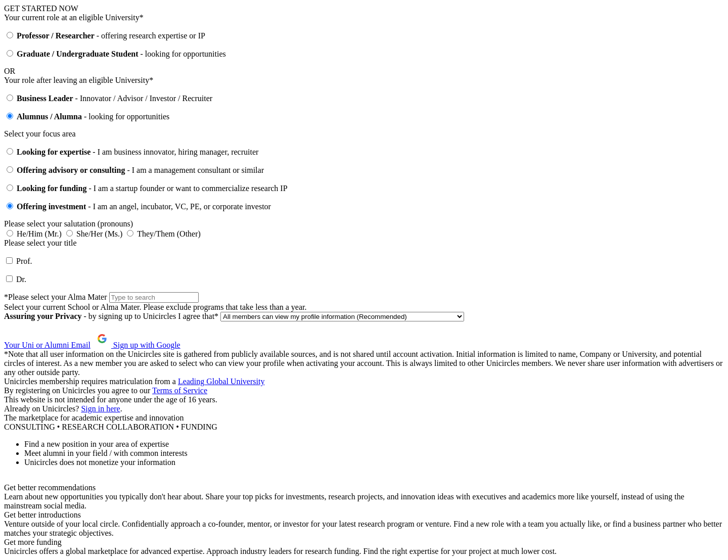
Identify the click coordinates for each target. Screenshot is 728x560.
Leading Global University (221, 381)
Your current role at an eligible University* (74, 17)
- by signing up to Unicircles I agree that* (112, 316)
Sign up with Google (137, 345)
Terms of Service (180, 390)
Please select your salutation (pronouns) (69, 224)
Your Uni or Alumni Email (47, 345)
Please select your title (40, 243)
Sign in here (100, 409)
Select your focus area (40, 134)
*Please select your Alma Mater (56, 297)
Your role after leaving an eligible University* (79, 80)
